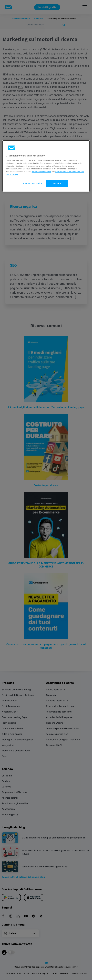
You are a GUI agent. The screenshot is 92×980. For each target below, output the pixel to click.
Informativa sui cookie (41, 172)
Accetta (57, 183)
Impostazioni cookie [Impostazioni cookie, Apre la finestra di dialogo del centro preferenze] (33, 183)
